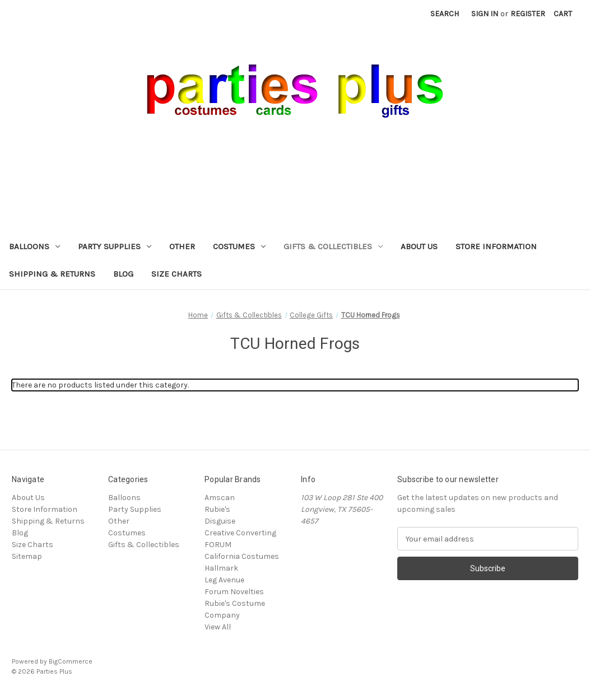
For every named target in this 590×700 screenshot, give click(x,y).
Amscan (220, 498)
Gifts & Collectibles (333, 246)
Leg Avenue (224, 580)
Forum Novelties (234, 592)
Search (445, 14)
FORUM (218, 545)
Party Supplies (115, 246)
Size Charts (176, 274)
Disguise (220, 521)
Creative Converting (240, 533)
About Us (419, 246)
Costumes (239, 246)
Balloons (34, 246)
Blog (123, 274)
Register (528, 14)
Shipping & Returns (52, 274)
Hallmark (221, 568)
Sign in (485, 14)
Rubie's (217, 509)
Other (182, 246)
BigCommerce (71, 661)
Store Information (496, 246)
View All (218, 627)
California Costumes (242, 556)
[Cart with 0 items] (563, 14)
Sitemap (27, 556)
